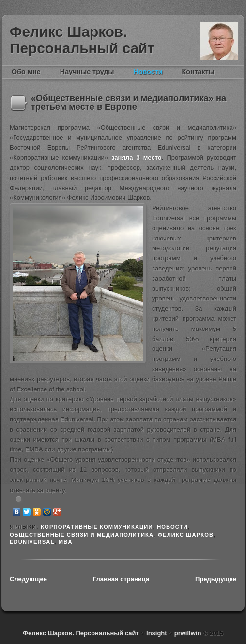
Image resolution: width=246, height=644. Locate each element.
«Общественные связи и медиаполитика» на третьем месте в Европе (129, 103)
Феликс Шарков (219, 41)
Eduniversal (32, 542)
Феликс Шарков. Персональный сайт (82, 40)
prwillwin (187, 633)
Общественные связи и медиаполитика (82, 535)
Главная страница (121, 579)
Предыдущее (216, 579)
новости (172, 527)
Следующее (28, 579)
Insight (157, 633)
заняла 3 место (137, 157)
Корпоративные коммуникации (97, 527)
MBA (66, 542)
